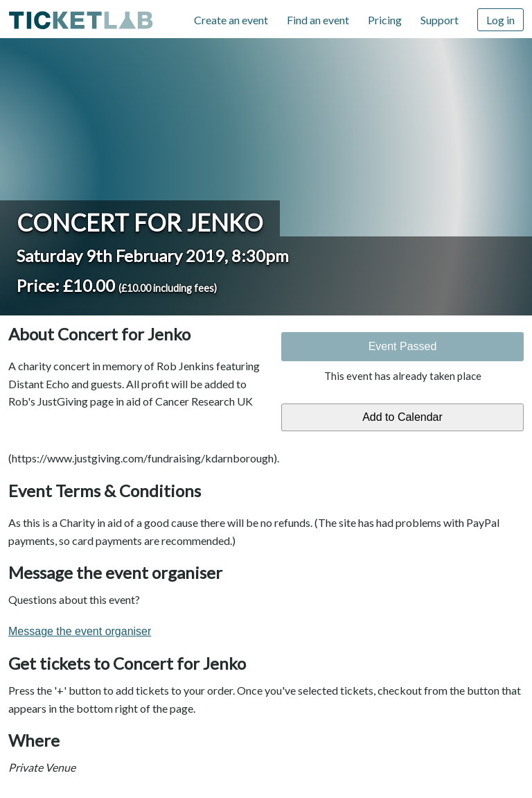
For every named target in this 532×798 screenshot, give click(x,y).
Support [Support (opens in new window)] (440, 20)
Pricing (385, 20)
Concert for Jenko (140, 223)
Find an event (318, 20)
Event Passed (403, 346)
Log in (500, 20)
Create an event (231, 20)
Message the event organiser (80, 631)
